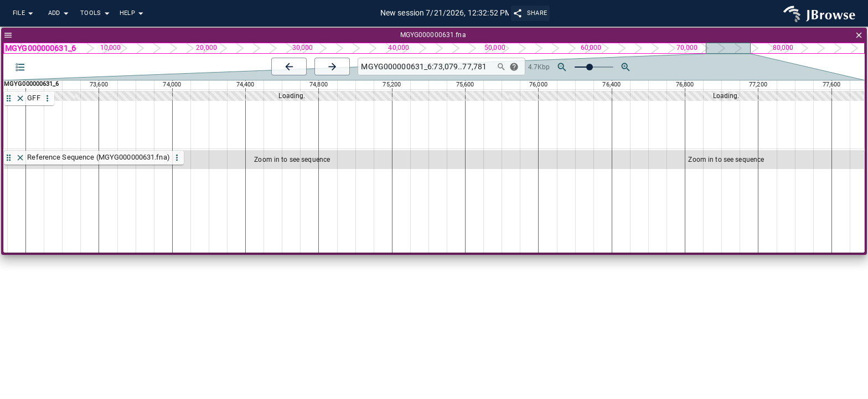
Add (60, 14)
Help (133, 14)
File (24, 14)
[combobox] (425, 67)
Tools (96, 14)
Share (531, 13)
